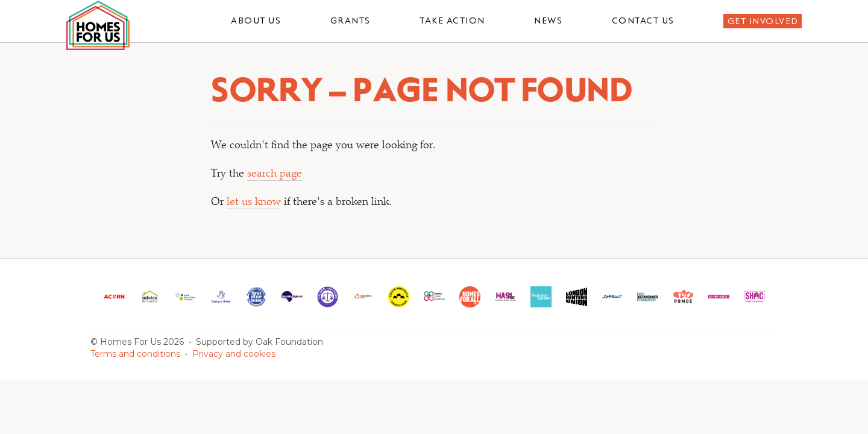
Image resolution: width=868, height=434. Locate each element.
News (548, 20)
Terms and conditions (135, 354)
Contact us (643, 20)
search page (275, 174)
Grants (351, 20)
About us (256, 20)
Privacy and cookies (234, 354)
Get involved (763, 21)
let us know (254, 203)
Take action (452, 20)
